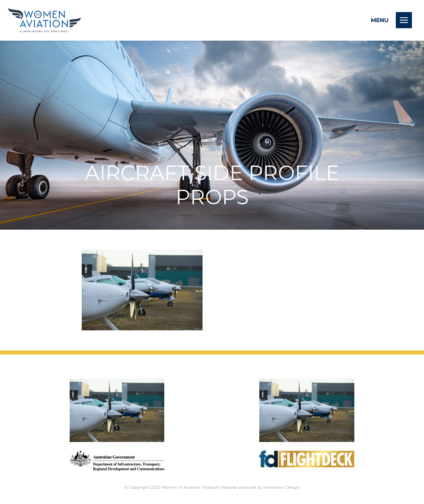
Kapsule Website (220, 487)
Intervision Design (281, 487)
